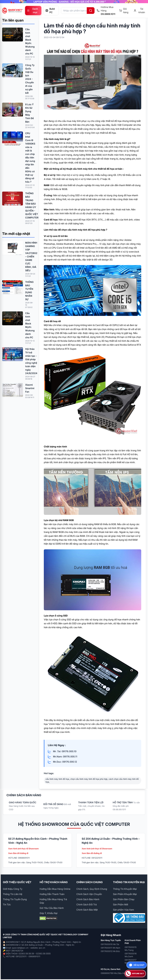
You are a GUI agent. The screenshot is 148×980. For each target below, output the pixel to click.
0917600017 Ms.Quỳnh (131, 961)
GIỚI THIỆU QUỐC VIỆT (17, 882)
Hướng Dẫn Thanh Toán (52, 894)
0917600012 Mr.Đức (110, 951)
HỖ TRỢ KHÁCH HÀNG (54, 882)
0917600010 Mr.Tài (110, 944)
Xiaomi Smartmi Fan (30, 388)
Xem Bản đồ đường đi (18, 853)
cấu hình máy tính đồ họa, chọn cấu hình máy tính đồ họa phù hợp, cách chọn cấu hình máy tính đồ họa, (92, 780)
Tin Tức (7, 904)
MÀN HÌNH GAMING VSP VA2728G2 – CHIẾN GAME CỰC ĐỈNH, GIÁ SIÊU (31, 257)
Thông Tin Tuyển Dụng (15, 899)
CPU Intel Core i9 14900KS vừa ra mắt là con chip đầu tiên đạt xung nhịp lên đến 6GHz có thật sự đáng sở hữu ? (30, 158)
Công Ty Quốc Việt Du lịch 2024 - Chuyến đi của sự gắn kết (30, 79)
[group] (74, 2)
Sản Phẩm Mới (121, 904)
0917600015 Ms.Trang (131, 949)
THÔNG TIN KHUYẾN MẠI (129, 882)
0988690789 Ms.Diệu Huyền (115, 973)
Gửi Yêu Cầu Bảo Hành (52, 908)
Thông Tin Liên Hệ (13, 894)
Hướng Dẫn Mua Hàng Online (55, 889)
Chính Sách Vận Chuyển (89, 894)
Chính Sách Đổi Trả (87, 904)
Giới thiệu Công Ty (13, 889)
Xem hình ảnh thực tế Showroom (23, 849)
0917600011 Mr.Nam (110, 948)
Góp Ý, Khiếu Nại (49, 913)
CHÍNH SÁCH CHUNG (89, 882)
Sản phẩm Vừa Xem (124, 910)
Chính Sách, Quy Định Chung (92, 889)
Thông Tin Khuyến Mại (125, 889)
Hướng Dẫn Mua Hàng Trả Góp (53, 901)
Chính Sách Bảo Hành (88, 899)
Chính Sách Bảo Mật (87, 910)
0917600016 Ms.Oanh (131, 955)
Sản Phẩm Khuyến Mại (125, 894)
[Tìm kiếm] (91, 11)
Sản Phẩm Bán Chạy (124, 899)
